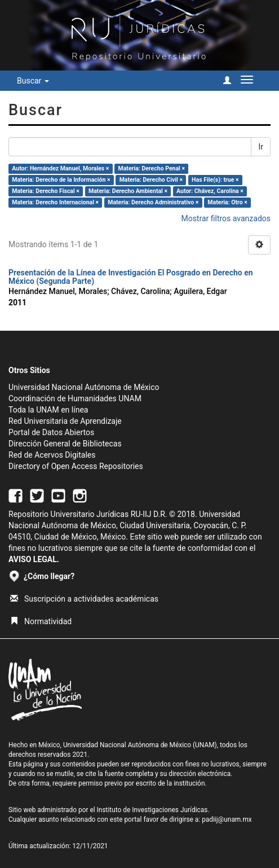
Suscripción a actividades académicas (84, 599)
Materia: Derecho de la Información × (61, 180)
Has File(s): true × (215, 180)
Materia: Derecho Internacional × (55, 202)
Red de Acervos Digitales (52, 455)
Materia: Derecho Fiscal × (46, 191)
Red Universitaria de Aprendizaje (65, 421)
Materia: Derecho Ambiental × (128, 191)
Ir (261, 147)
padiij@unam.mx (227, 819)
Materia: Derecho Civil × (151, 180)
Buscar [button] (33, 81)
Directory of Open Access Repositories (76, 466)
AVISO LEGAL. (34, 559)
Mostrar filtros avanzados (226, 218)
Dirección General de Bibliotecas (65, 444)
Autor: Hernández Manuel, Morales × (60, 168)
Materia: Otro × (227, 202)
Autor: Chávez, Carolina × (210, 191)
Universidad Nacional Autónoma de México (84, 387)
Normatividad (41, 621)
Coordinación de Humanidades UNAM (75, 398)
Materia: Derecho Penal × (152, 168)
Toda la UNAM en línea (48, 410)
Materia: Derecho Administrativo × (153, 202)
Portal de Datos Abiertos (51, 432)
